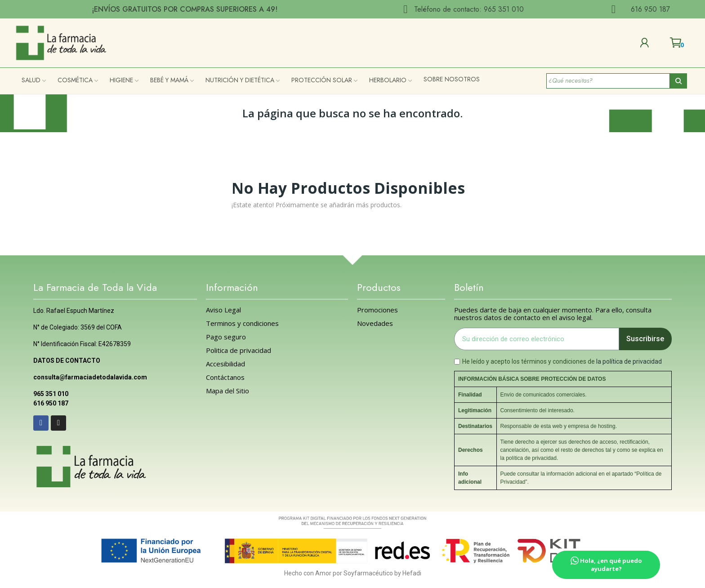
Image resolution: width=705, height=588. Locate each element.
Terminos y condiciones (242, 323)
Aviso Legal (223, 310)
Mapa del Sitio (228, 391)
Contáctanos (225, 377)
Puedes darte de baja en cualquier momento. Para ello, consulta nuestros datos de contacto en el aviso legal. (553, 314)
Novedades (375, 323)
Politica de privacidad (239, 350)
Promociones (377, 310)
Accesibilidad (225, 364)
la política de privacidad (629, 361)
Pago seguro (226, 337)
